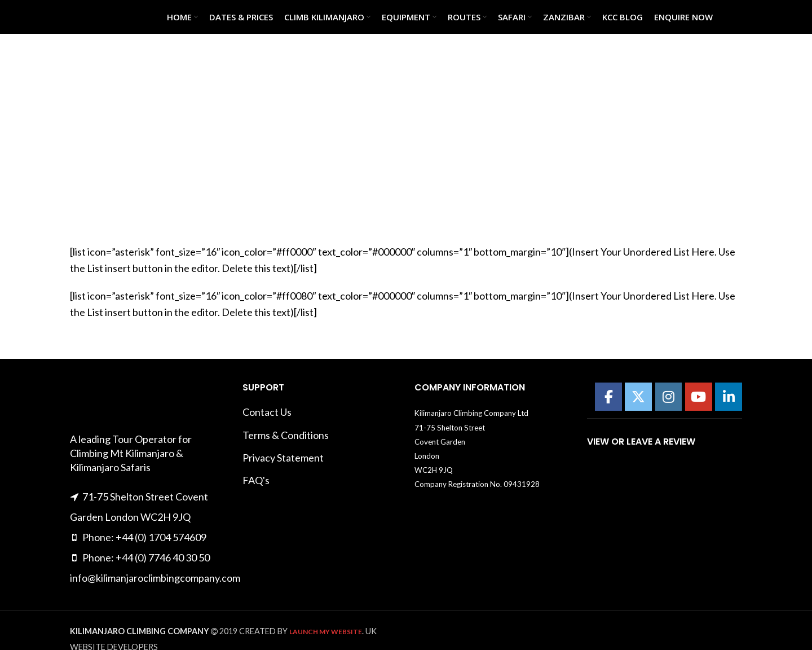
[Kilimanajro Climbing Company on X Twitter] (638, 397)
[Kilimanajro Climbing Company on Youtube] (699, 397)
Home (348, 157)
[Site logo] (98, 16)
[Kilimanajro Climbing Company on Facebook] (608, 397)
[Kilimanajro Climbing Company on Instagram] (669, 397)
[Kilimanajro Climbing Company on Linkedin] (729, 397)
